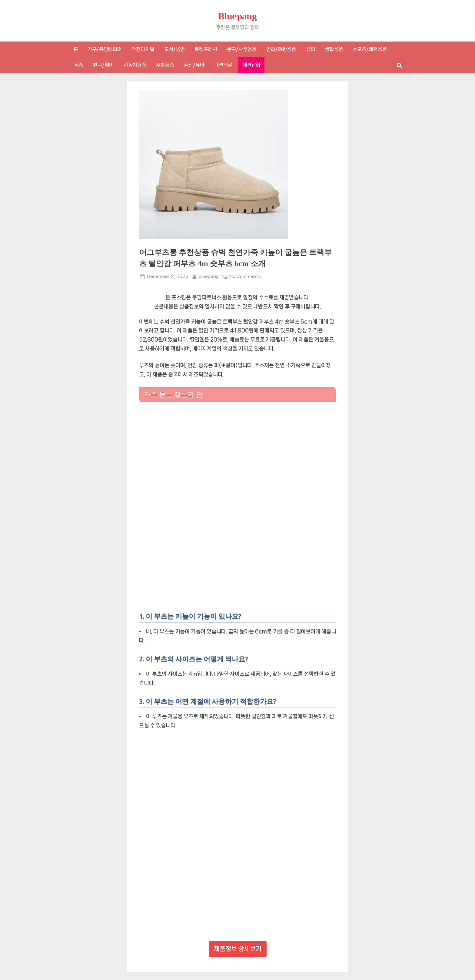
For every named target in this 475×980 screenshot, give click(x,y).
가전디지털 (143, 49)
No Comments (245, 277)
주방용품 (165, 65)
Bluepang (238, 16)
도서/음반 (174, 49)
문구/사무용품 (242, 49)
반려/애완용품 (281, 49)
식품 (79, 65)
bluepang (209, 276)
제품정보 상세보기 (238, 949)
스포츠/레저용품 (370, 49)
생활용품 (334, 49)
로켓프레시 (206, 49)
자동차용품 (135, 65)
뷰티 (311, 49)
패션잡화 (251, 65)
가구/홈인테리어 (105, 49)
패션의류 (223, 65)
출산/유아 (194, 65)
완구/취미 (103, 65)
